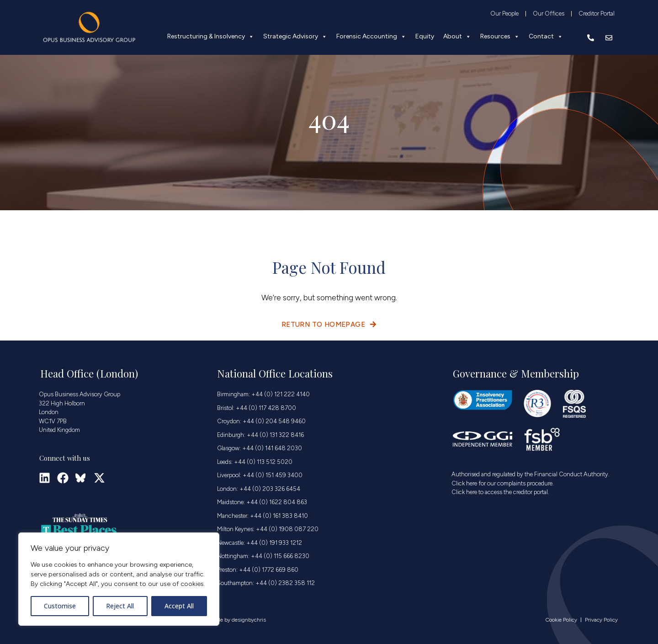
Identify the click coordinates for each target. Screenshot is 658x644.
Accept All (179, 606)
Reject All (120, 606)
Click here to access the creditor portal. (500, 492)
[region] (119, 579)
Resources (500, 37)
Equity (425, 36)
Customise (60, 606)
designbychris (249, 620)
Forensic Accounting (371, 37)
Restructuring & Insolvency (211, 37)
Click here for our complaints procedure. (503, 483)
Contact (546, 37)
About (457, 37)
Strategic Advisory (295, 37)
